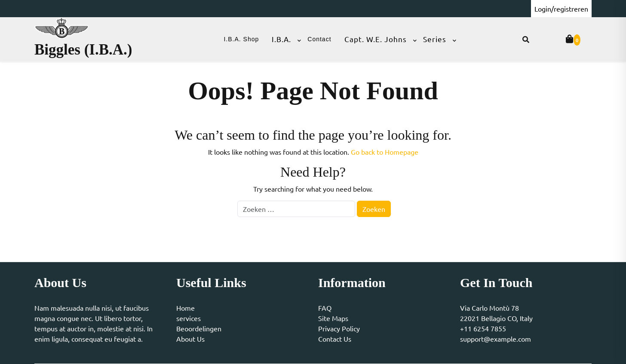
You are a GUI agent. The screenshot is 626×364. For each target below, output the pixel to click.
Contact (319, 39)
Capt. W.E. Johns (376, 39)
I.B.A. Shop (241, 39)
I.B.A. (281, 39)
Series (435, 39)
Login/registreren (561, 9)
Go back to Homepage (385, 152)
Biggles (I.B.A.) (83, 50)
